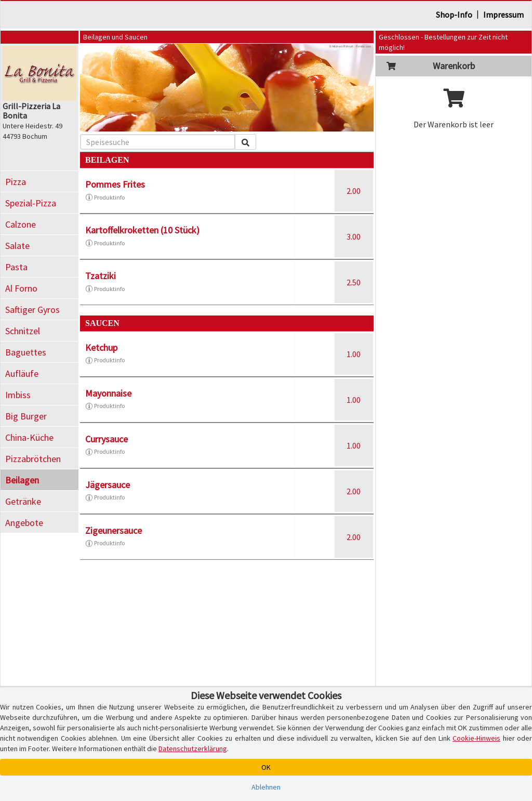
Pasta (16, 267)
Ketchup (101, 347)
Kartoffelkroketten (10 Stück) (142, 230)
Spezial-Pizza (31, 203)
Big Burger (26, 416)
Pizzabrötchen (33, 459)
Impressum (503, 15)
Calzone (21, 224)
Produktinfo (105, 198)
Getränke (23, 501)
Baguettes (26, 352)
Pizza (16, 182)
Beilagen (22, 480)
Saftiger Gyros (32, 310)
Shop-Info (454, 15)
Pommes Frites (115, 184)
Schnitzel (23, 331)
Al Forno (21, 288)
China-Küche (29, 437)
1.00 (354, 354)
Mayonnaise (108, 393)
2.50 (354, 282)
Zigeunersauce (114, 530)
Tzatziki (101, 276)
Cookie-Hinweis (476, 738)
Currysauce (107, 439)
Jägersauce (108, 485)
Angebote (24, 523)
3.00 (354, 237)
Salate (17, 246)
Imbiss (18, 395)
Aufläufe (22, 373)
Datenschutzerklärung (193, 749)
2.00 (354, 191)
